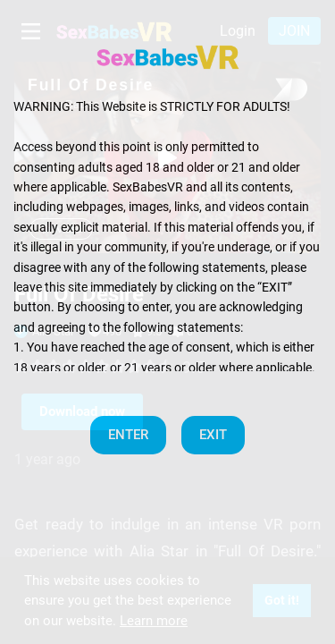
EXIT (213, 435)
